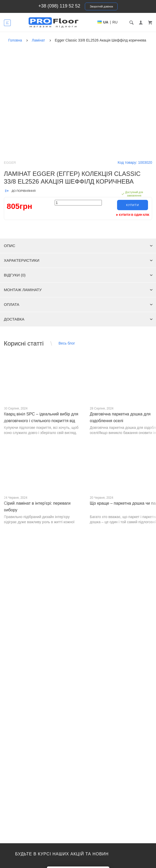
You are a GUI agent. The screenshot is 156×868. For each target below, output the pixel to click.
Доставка (78, 319)
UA (106, 22)
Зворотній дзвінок (101, 6)
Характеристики (78, 260)
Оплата (78, 304)
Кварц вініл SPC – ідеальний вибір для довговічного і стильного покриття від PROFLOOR (41, 421)
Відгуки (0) (78, 275)
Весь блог (67, 343)
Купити (133, 205)
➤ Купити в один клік (133, 215)
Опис (78, 246)
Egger (10, 163)
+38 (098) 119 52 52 (59, 6)
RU (115, 22)
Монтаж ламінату (78, 290)
